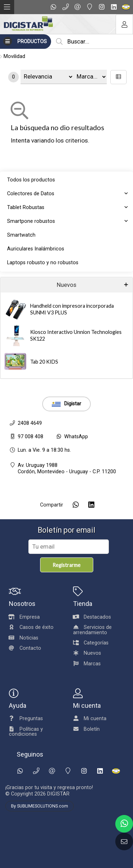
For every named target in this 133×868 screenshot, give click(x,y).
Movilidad (14, 56)
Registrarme (66, 565)
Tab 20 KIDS (44, 362)
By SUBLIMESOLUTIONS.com (40, 806)
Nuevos (66, 285)
